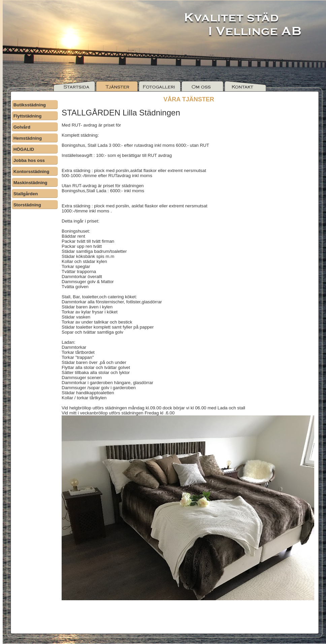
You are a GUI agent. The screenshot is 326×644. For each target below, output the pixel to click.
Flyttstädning (28, 116)
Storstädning (27, 205)
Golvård (22, 127)
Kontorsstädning (31, 172)
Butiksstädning (30, 105)
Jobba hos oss (29, 160)
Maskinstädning (30, 183)
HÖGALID (24, 149)
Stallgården (26, 194)
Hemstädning (28, 138)
